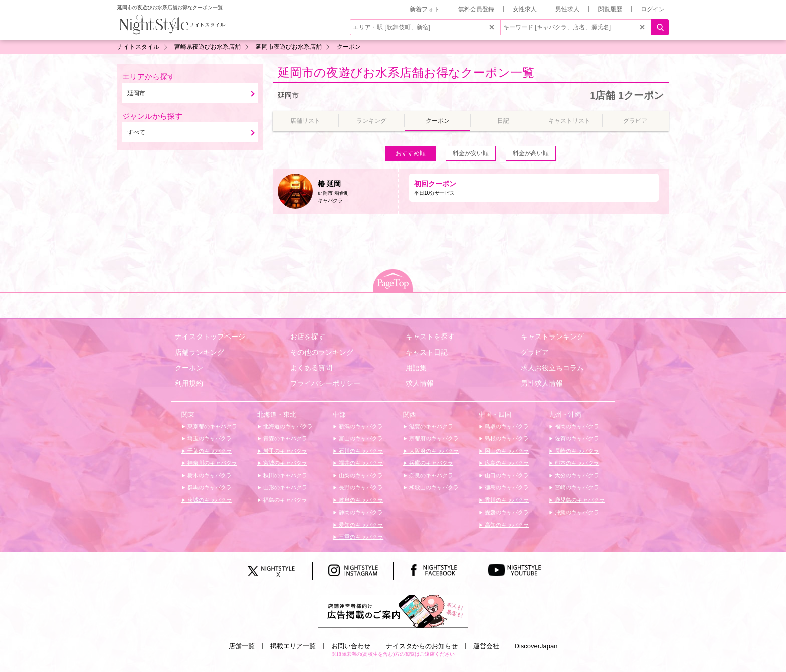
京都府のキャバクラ (433, 438)
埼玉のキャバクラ (209, 438)
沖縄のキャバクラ (576, 512)
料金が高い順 (531, 153)
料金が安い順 (471, 153)
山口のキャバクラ (506, 475)
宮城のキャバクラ (284, 463)
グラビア (535, 352)
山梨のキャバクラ (360, 475)
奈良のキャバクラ (430, 475)
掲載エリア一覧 (293, 646)
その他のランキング (322, 352)
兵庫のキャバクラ (430, 463)
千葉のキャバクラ (209, 451)
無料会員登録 (476, 9)
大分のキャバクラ (576, 475)
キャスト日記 (427, 352)
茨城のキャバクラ (209, 500)
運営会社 (486, 646)
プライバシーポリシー (325, 383)
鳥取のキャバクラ (506, 426)
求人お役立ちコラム (552, 368)
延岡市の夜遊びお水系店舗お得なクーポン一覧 (406, 72)
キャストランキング (552, 337)
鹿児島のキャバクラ (579, 500)
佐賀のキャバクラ (576, 438)
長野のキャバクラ (360, 487)
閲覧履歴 (610, 9)
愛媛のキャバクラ (506, 512)
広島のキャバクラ (506, 463)
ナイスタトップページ (210, 337)
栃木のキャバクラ (209, 475)
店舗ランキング (200, 352)
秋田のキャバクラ (284, 475)
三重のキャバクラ (360, 537)
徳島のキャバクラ (506, 487)
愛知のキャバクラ (360, 525)
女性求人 (525, 9)
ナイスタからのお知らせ (422, 646)
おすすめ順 (411, 153)
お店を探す (308, 337)
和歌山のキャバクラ (433, 487)
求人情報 (420, 383)
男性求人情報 (542, 383)
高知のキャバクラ (506, 525)
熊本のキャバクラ (576, 463)
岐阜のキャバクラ (360, 500)
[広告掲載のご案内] (393, 611)
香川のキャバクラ (506, 500)
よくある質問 (311, 368)
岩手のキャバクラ (284, 451)
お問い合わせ (351, 646)
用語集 (416, 368)
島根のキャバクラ (506, 438)
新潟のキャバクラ (360, 426)
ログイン (653, 9)
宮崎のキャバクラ (576, 487)
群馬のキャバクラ (209, 487)
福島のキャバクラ (284, 500)
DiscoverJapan (536, 646)
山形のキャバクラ (284, 487)
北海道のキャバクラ (287, 426)
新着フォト (425, 9)
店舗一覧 (242, 646)
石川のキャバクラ (360, 451)
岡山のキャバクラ (506, 451)
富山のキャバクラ (360, 438)
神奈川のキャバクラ (212, 463)
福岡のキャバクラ (576, 426)
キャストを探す (430, 337)
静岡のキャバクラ (360, 512)
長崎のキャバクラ (576, 451)
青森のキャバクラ (284, 438)
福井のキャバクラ (360, 463)
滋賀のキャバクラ (430, 426)
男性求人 (567, 9)
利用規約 (189, 383)
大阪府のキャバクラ (433, 451)
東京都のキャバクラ (212, 426)
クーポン (189, 368)
